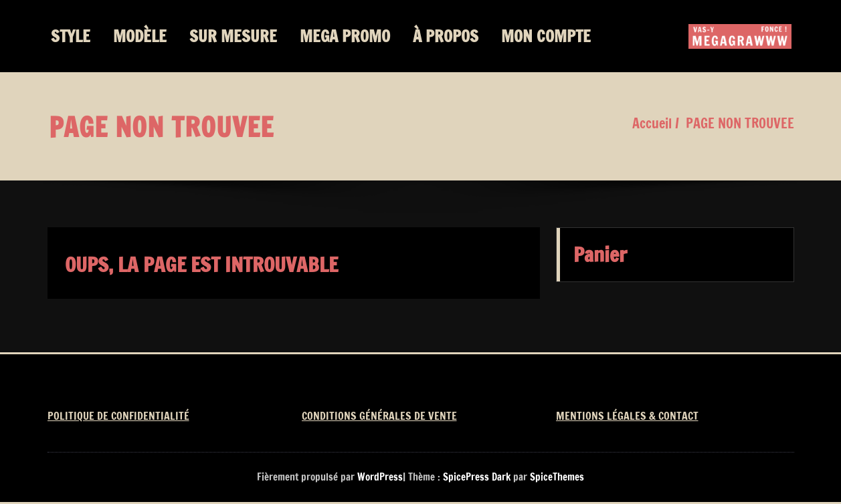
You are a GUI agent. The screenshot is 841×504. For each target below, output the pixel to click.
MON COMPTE (546, 36)
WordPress (380, 477)
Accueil (652, 123)
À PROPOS (446, 36)
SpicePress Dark (477, 477)
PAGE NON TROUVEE (740, 123)
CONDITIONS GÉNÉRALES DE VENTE (379, 416)
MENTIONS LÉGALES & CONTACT (627, 416)
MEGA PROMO (345, 36)
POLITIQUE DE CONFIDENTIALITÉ (118, 416)
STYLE (71, 36)
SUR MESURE (233, 36)
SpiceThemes (556, 477)
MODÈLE (140, 36)
